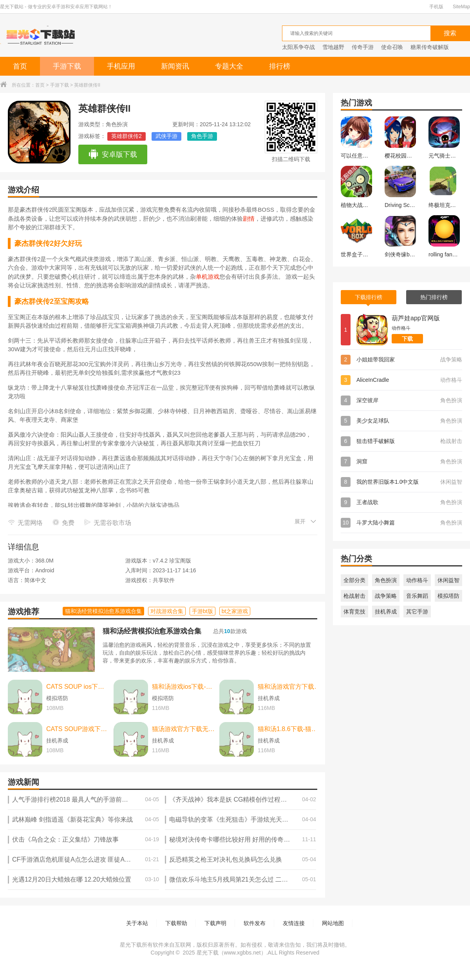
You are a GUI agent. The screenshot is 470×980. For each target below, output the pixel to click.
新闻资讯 (175, 66)
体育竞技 (354, 612)
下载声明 (215, 923)
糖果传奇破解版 (430, 47)
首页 (20, 66)
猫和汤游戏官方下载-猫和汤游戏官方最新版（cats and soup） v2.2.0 (289, 687)
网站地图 (333, 923)
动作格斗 (417, 580)
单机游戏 (208, 277)
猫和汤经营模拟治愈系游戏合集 (152, 631)
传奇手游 (363, 47)
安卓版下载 (113, 154)
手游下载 (67, 66)
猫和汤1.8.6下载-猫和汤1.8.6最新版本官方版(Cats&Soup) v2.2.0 (289, 729)
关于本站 (137, 923)
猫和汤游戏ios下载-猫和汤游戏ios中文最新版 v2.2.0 (184, 687)
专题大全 (229, 66)
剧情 (249, 219)
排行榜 (280, 66)
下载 (407, 339)
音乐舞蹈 (417, 596)
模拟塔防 (448, 596)
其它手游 (417, 612)
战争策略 (386, 596)
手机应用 (121, 66)
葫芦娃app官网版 (416, 318)
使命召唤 (392, 47)
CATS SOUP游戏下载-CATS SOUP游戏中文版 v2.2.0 (78, 729)
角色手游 (202, 136)
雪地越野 (333, 47)
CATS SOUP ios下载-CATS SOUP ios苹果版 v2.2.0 (78, 687)
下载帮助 (176, 923)
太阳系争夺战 (298, 47)
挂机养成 (386, 612)
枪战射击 (354, 596)
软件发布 (255, 923)
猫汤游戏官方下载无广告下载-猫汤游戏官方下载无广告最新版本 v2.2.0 (184, 729)
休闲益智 (448, 580)
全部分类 (354, 580)
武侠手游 (166, 136)
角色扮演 (386, 580)
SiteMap (461, 7)
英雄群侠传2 (127, 136)
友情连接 (294, 923)
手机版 (436, 7)
